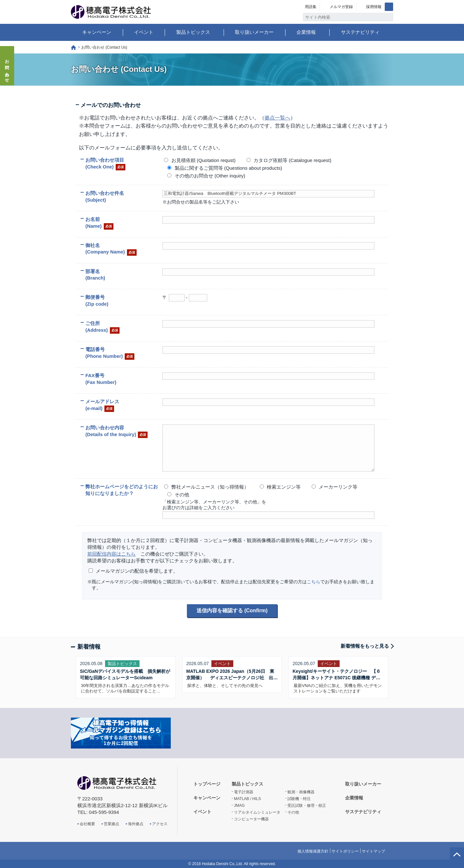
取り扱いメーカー (254, 32)
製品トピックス (193, 32)
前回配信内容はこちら (111, 554)
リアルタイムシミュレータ (257, 812)
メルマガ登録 (341, 7)
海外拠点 (136, 824)
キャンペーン (97, 32)
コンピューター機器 (251, 819)
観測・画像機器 (301, 792)
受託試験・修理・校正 (307, 806)
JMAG (239, 806)
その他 (293, 812)
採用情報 (374, 7)
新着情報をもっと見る (365, 646)
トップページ (73, 48)
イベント (144, 32)
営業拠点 (111, 824)
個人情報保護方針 (313, 851)
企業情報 (306, 32)
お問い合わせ (7, 69)
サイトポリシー (345, 851)
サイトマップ (373, 851)
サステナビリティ (360, 32)
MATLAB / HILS (247, 799)
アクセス (160, 824)
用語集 (311, 7)
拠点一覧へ (277, 118)
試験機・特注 (299, 799)
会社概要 (87, 824)
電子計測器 (244, 792)
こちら (314, 582)
